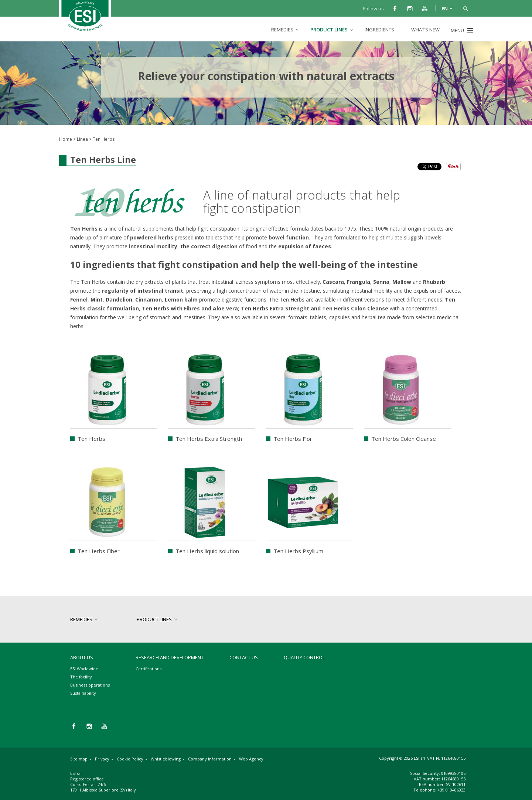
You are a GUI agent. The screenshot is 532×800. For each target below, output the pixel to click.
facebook (395, 8)
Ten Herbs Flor (293, 439)
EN (445, 8)
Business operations (90, 685)
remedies (282, 30)
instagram (410, 8)
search (465, 8)
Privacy (102, 759)
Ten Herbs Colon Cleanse (404, 439)
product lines (329, 30)
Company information (210, 759)
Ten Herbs (91, 439)
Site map (79, 759)
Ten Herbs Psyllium (298, 551)
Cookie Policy (130, 759)
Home (66, 139)
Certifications (149, 669)
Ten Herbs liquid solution (207, 551)
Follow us (374, 8)
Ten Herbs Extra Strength (209, 439)
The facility (81, 677)
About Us (82, 657)
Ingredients (379, 30)
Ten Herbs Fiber (99, 551)
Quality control (304, 657)
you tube (424, 8)
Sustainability (83, 693)
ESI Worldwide (84, 669)
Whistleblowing (166, 759)
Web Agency (251, 759)
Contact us (244, 657)
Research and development (170, 657)
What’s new (425, 30)
